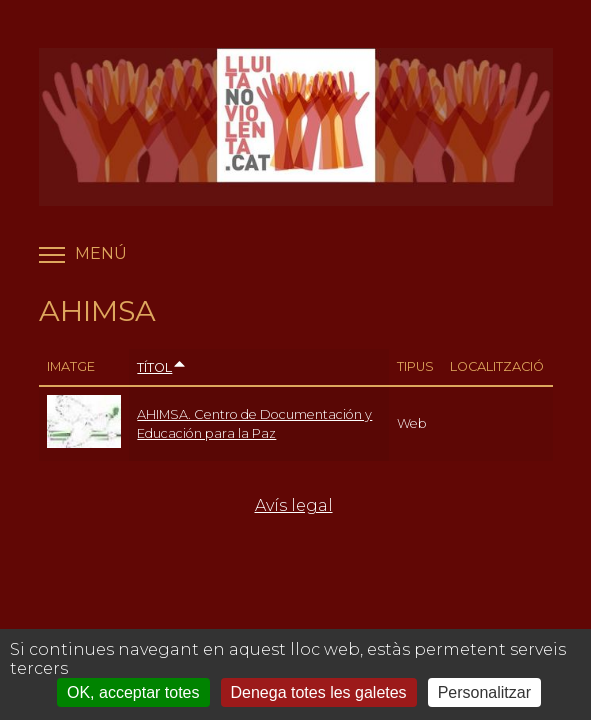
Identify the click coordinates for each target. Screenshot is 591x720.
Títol (162, 367)
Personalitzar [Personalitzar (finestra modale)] (484, 692)
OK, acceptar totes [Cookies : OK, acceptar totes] (133, 692)
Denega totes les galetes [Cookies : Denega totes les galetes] (319, 692)
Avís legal (294, 505)
